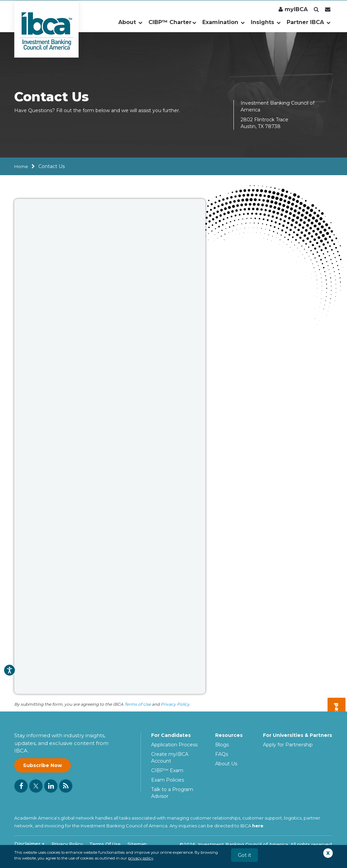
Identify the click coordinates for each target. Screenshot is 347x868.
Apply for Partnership (288, 745)
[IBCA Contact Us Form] (110, 446)
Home (21, 166)
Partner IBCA (309, 22)
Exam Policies (168, 780)
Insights (266, 22)
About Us (226, 764)
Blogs (222, 745)
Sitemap (137, 844)
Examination (223, 22)
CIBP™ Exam (167, 770)
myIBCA (293, 9)
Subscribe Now (43, 765)
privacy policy (141, 858)
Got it (244, 855)
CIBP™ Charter (172, 22)
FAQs (222, 754)
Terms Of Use (105, 844)
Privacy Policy (175, 704)
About (130, 22)
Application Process (174, 745)
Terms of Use (138, 704)
